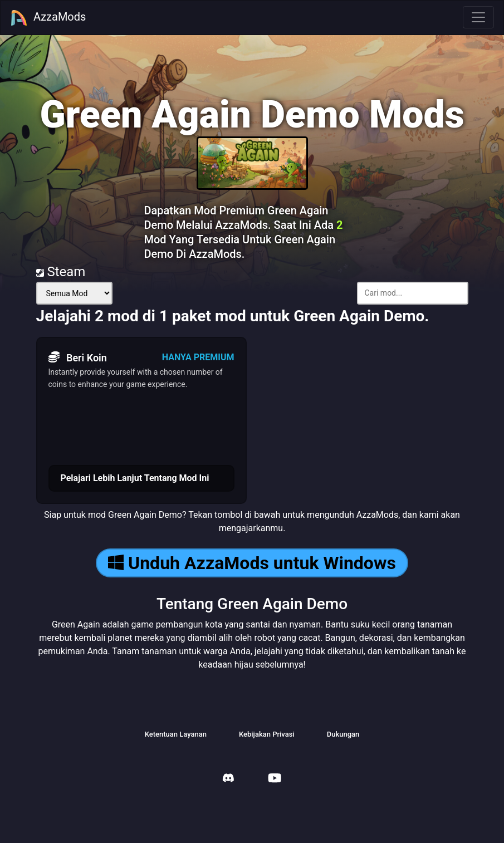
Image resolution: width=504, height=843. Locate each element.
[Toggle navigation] (478, 17)
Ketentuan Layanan (176, 734)
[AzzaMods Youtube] (275, 779)
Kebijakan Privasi (267, 734)
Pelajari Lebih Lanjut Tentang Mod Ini (135, 478)
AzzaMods (48, 18)
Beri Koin (78, 357)
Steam (61, 272)
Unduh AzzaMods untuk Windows (252, 563)
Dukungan (343, 734)
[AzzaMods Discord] (228, 779)
